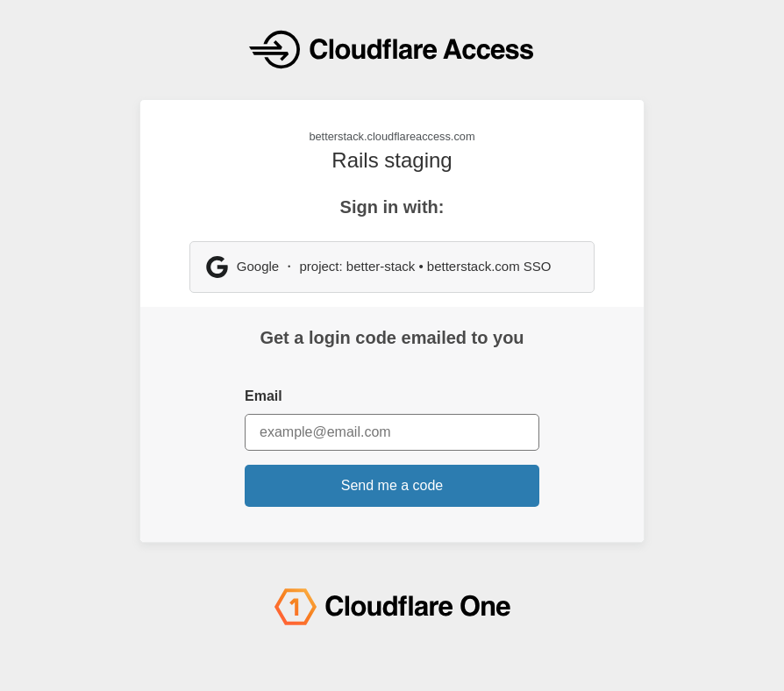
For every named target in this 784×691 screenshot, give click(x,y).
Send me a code (392, 485)
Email (264, 396)
